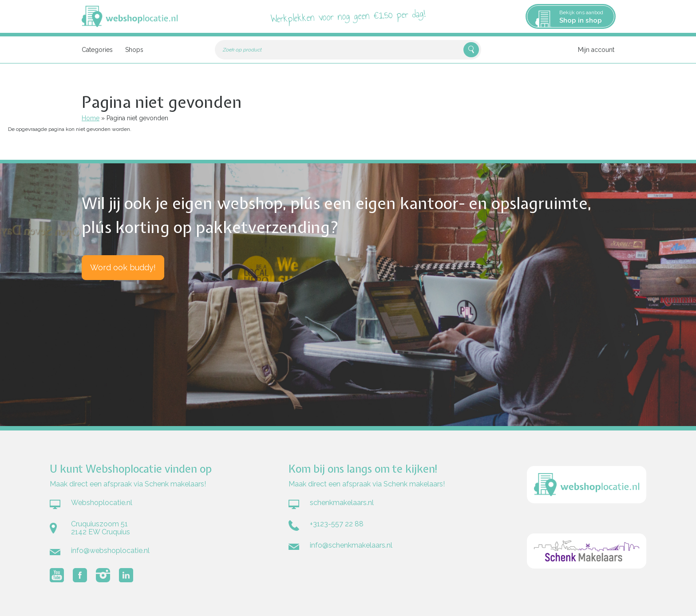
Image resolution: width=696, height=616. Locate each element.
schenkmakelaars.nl (342, 503)
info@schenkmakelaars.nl (351, 545)
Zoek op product (242, 50)
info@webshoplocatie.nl (110, 551)
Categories (97, 50)
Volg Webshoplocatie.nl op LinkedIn (126, 575)
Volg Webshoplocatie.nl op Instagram (103, 575)
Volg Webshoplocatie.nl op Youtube (57, 575)
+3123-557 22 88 (337, 524)
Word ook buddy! (123, 267)
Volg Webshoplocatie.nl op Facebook (80, 575)
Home (91, 118)
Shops (134, 50)
